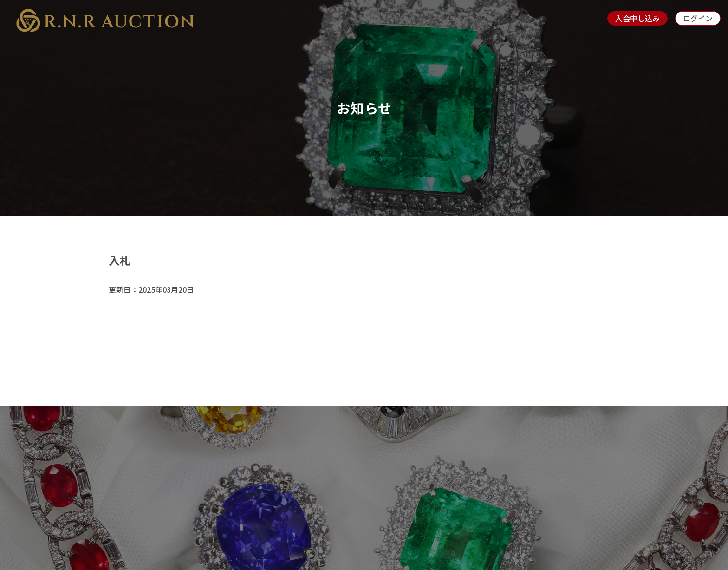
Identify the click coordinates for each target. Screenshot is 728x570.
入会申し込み (637, 18)
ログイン (698, 18)
